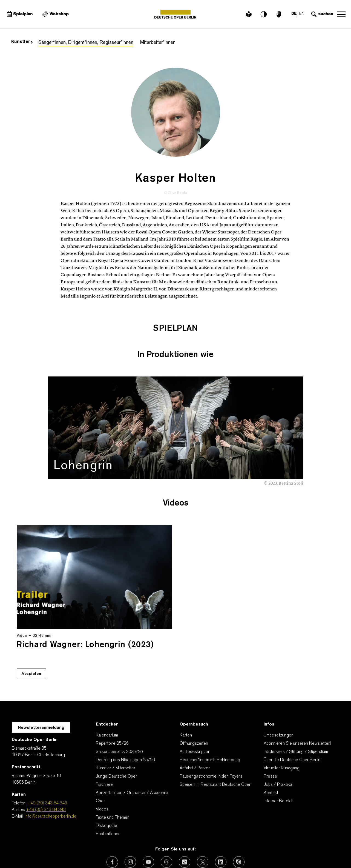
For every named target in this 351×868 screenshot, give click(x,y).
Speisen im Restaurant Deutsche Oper (215, 750)
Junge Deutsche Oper (116, 742)
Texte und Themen (113, 783)
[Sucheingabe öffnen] (322, 14)
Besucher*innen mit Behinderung (210, 726)
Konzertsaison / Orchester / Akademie (132, 759)
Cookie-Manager (280, 850)
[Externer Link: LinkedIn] (221, 828)
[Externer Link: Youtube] (148, 828)
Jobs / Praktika (278, 750)
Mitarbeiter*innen (158, 43)
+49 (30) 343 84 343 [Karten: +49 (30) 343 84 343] (46, 776)
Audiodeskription (195, 718)
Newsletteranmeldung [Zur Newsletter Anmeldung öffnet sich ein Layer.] (41, 693)
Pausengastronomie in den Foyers (211, 742)
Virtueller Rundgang (282, 734)
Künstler (22, 42)
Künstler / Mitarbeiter (116, 734)
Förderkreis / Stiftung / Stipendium (296, 718)
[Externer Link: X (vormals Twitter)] (203, 828)
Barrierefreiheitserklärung (230, 850)
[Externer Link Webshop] (55, 14)
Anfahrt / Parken (195, 734)
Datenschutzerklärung (145, 850)
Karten (186, 701)
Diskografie (107, 792)
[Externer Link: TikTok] (185, 828)
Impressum (185, 850)
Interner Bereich (279, 767)
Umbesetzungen (279, 701)
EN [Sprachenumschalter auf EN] (302, 14)
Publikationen (108, 800)
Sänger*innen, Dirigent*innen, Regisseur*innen (86, 43)
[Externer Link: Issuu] (239, 828)
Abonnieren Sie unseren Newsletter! (297, 709)
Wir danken (65, 850)
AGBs (88, 850)
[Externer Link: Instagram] (130, 828)
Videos (102, 775)
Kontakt (271, 759)
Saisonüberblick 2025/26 (119, 718)
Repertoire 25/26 (112, 709)
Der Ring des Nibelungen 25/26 (125, 726)
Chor (100, 767)
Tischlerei (105, 750)
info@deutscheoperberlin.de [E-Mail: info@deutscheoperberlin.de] (51, 782)
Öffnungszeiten (194, 709)
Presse (270, 742)
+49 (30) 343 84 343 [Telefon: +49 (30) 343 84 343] (47, 769)
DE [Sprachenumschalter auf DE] (294, 14)
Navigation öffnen (341, 14)
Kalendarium (107, 701)
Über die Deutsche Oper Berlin (292, 726)
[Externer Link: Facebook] (112, 828)
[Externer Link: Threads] (166, 828)
